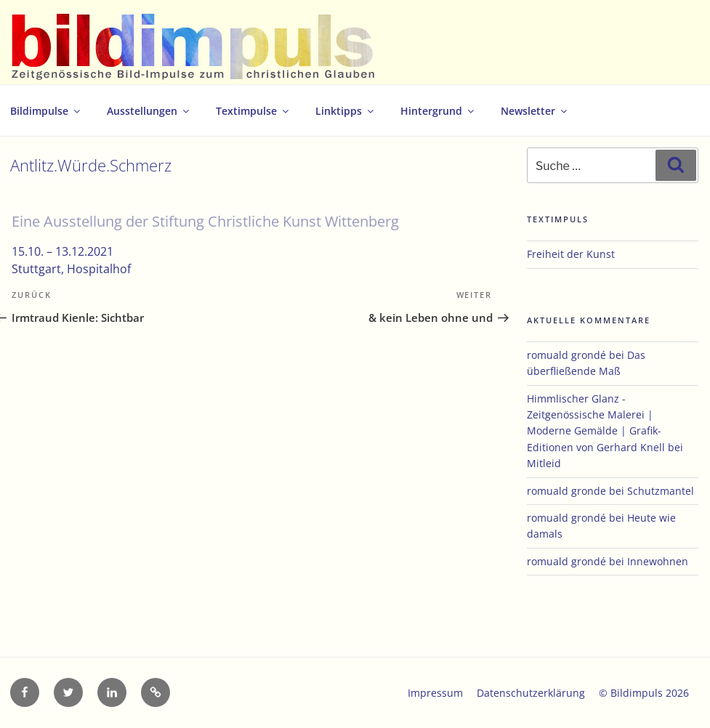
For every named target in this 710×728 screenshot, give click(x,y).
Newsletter (535, 111)
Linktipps (346, 111)
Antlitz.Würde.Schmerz (91, 165)
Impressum (435, 693)
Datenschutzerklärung (531, 693)
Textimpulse (253, 111)
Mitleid (544, 463)
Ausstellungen (149, 111)
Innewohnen (658, 561)
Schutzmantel (661, 491)
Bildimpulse (46, 111)
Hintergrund (438, 111)
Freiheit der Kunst (571, 254)
